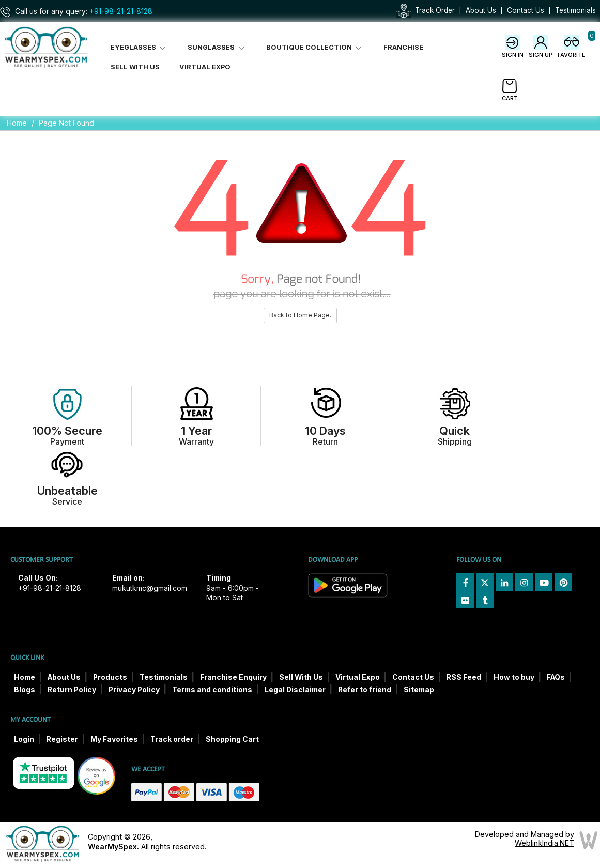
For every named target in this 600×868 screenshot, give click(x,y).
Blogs (25, 690)
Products (110, 677)
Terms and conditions (212, 690)
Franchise (403, 47)
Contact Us (526, 10)
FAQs (556, 677)
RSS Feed (464, 677)
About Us (481, 10)
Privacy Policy (134, 690)
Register (62, 739)
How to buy (514, 677)
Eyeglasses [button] (139, 47)
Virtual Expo (205, 67)
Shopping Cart (232, 739)
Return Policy (72, 690)
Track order (172, 739)
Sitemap (419, 690)
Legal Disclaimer (295, 690)
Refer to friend (365, 690)
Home (17, 123)
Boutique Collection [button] (315, 47)
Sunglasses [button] (217, 47)
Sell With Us (135, 67)
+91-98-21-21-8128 (121, 11)
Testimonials (575, 10)
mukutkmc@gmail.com (150, 588)
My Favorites (114, 739)
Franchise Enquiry (233, 677)
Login (24, 739)
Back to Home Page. (300, 315)
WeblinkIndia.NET (544, 843)
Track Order (435, 10)
